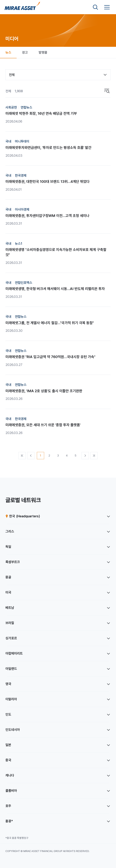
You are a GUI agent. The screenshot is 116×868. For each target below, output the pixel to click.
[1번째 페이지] (40, 456)
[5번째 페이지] (76, 456)
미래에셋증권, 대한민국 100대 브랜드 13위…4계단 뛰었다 (48, 182)
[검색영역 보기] (95, 7)
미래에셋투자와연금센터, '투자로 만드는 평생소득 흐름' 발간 (48, 148)
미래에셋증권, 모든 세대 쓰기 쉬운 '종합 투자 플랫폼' (43, 425)
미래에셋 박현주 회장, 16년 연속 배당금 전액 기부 (41, 113)
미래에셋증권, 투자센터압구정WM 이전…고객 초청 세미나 (47, 216)
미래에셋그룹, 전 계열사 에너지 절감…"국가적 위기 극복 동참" (50, 323)
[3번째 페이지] (58, 456)
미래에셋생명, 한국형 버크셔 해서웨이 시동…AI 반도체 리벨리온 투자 (55, 289)
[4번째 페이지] (67, 456)
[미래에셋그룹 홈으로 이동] (22, 7)
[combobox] (58, 75)
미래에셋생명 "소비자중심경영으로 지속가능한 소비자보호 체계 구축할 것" (56, 252)
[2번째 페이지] (49, 456)
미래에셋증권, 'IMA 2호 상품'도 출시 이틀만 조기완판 (44, 391)
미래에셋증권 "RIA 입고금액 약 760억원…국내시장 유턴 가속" (50, 357)
